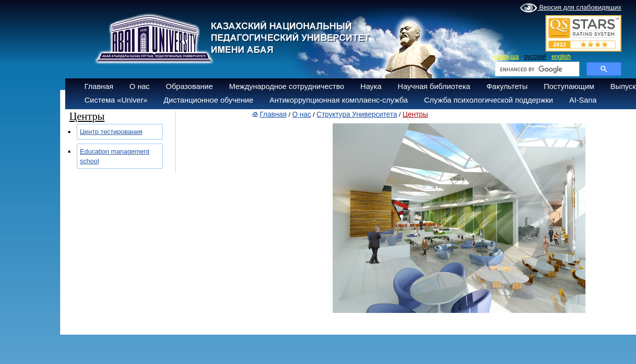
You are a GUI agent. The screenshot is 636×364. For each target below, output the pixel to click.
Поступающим (569, 86)
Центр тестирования (111, 132)
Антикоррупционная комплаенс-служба (339, 100)
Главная (99, 86)
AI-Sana (583, 100)
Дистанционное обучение (209, 100)
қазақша (506, 57)
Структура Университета (357, 114)
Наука (371, 86)
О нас (140, 86)
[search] (536, 69)
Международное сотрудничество (287, 86)
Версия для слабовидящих (571, 8)
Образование (189, 86)
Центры (415, 114)
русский (535, 57)
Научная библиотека (434, 86)
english (561, 57)
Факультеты (507, 86)
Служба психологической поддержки (489, 100)
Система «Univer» (116, 100)
